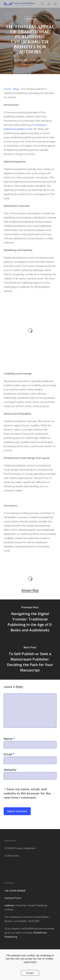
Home (7, 89)
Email (9, 754)
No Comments (30, 64)
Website (10, 770)
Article (30, 19)
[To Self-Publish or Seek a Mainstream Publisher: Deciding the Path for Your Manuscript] (30, 660)
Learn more (30, 962)
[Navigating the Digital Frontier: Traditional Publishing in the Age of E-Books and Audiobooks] (30, 619)
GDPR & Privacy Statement (20, 848)
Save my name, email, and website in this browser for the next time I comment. (27, 793)
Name (9, 739)
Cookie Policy (12, 856)
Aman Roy (22, 60)
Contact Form (13, 898)
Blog (16, 89)
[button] (55, 4)
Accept (30, 973)
